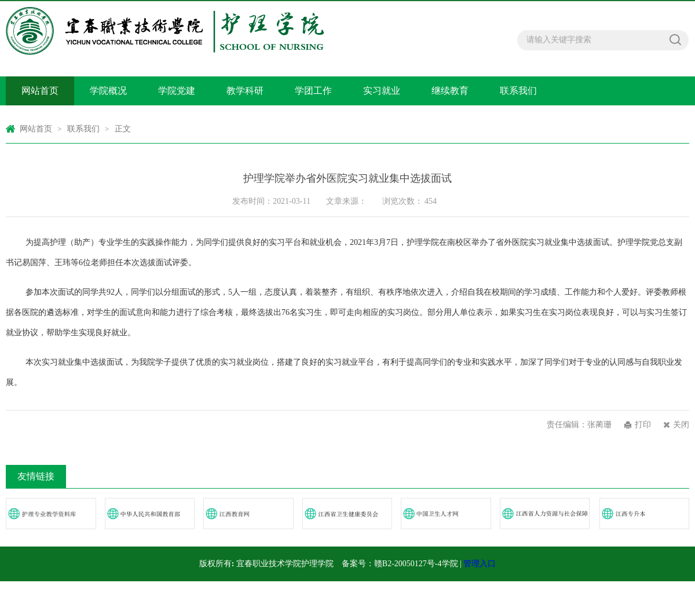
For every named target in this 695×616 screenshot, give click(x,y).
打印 (643, 425)
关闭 (681, 425)
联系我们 (518, 91)
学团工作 (313, 91)
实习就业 (382, 91)
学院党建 (177, 91)
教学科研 (245, 91)
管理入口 (480, 564)
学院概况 (108, 91)
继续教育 (450, 91)
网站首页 (40, 91)
